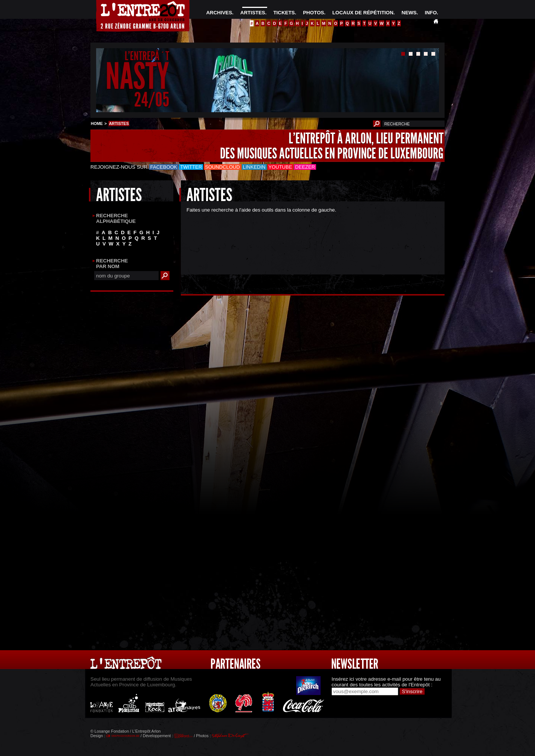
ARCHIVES (219, 13)
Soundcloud (222, 167)
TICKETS (284, 13)
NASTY (137, 77)
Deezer (305, 167)
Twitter (191, 167)
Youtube (280, 167)
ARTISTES (253, 13)
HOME (97, 123)
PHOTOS (313, 13)
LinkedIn (254, 167)
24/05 (152, 100)
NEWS (409, 13)
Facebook (164, 167)
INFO (431, 13)
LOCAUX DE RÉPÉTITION (363, 13)
